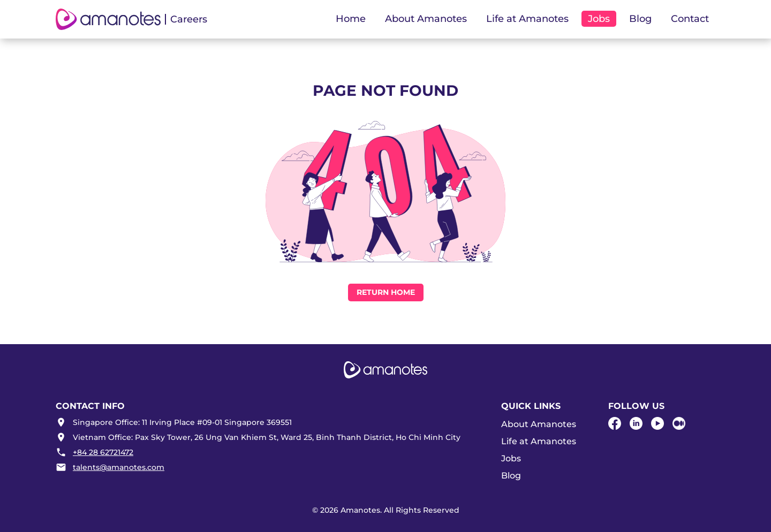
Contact (690, 19)
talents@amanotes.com (119, 467)
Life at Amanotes (539, 441)
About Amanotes (539, 424)
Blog (640, 19)
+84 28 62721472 (103, 452)
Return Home (386, 292)
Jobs (511, 458)
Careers (189, 19)
